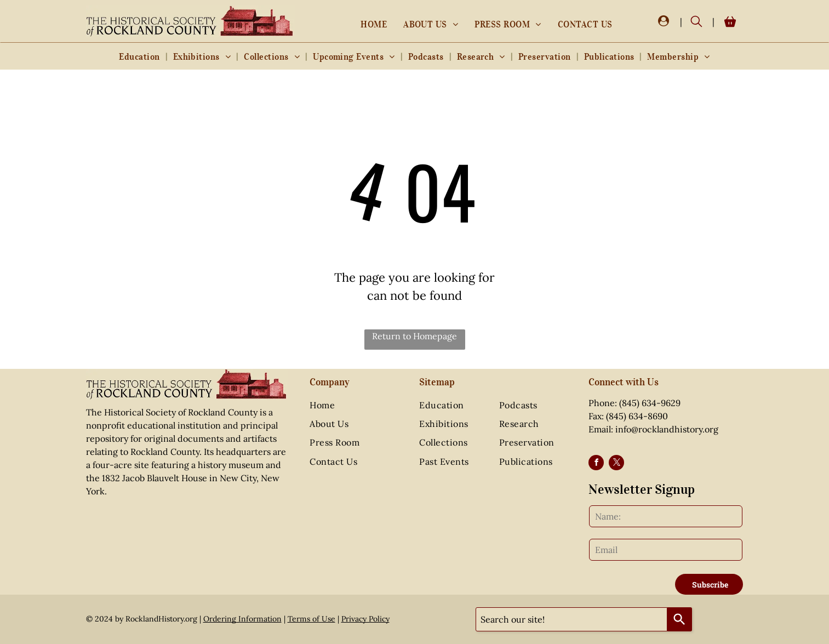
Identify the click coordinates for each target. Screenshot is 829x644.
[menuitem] (374, 24)
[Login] (664, 21)
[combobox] (571, 619)
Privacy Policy (365, 619)
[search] (696, 22)
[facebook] (596, 464)
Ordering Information (242, 619)
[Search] (680, 619)
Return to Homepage (414, 336)
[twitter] (616, 464)
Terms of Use (311, 619)
